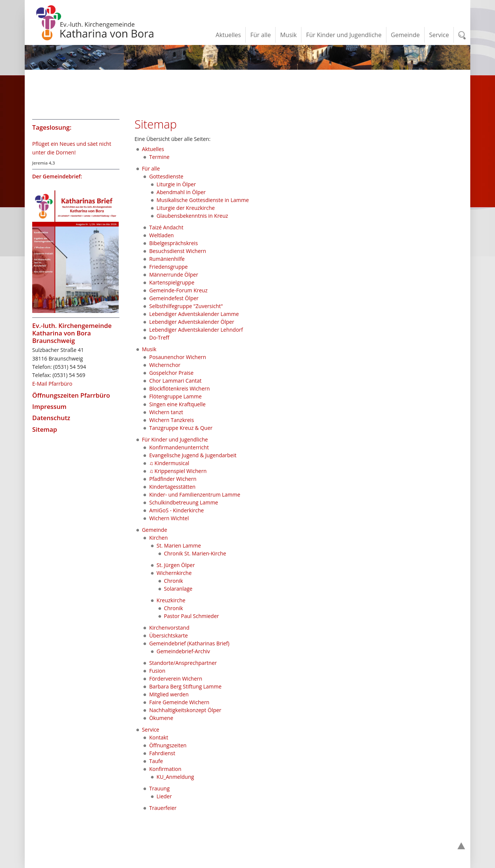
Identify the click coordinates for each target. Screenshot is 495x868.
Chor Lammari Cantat (175, 381)
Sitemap (45, 429)
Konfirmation (165, 769)
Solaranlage (178, 589)
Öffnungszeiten (168, 745)
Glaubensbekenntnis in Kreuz (192, 216)
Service (151, 730)
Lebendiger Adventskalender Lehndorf (196, 330)
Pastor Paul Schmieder (192, 616)
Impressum (49, 406)
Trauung (159, 788)
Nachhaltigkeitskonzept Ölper (185, 710)
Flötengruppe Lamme (175, 396)
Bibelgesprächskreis (173, 243)
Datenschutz (51, 418)
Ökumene (161, 718)
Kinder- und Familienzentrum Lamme (195, 495)
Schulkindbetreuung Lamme (183, 502)
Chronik (174, 581)
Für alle (151, 168)
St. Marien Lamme (179, 545)
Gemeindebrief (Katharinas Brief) (189, 643)
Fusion (157, 671)
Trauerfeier (163, 808)
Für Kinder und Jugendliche (175, 439)
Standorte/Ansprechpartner (183, 663)
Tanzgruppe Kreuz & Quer (181, 428)
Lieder (164, 796)
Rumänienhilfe (167, 259)
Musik (149, 349)
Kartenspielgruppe (172, 282)
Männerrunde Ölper (174, 275)
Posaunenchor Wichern (177, 357)
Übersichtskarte (168, 635)
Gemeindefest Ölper (174, 298)
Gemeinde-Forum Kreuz (178, 290)
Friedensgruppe (168, 267)
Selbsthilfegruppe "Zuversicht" (186, 306)
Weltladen (161, 235)
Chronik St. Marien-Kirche (195, 553)
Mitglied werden (169, 694)
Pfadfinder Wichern (173, 479)
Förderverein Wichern (176, 679)
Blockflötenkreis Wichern (179, 388)
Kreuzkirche (171, 600)
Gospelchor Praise (171, 373)
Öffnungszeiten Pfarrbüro (71, 395)
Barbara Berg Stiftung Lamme (185, 686)
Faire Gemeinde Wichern (179, 702)
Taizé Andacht (166, 227)
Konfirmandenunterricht (179, 447)
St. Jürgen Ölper (176, 565)
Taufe (156, 761)
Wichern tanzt (166, 412)
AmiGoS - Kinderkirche (176, 510)
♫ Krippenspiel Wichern (178, 471)
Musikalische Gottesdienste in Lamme (203, 200)
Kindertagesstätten (172, 487)
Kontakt (159, 737)
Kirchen (158, 538)
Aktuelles (153, 149)
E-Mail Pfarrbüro (52, 384)
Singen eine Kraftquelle (177, 404)
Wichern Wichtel (169, 518)
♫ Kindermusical (169, 463)
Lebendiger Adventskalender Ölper (192, 322)
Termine (159, 157)
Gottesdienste (166, 176)
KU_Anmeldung (175, 777)
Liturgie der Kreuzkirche (186, 208)
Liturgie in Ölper (176, 184)
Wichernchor (165, 365)
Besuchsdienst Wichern (177, 251)
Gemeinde (154, 530)
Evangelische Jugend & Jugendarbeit (193, 455)
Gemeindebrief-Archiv (183, 651)
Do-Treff (159, 337)
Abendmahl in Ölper (181, 192)
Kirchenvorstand (169, 628)
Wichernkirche (174, 573)
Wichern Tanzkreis (171, 420)
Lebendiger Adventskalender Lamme (194, 314)
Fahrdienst (162, 753)
